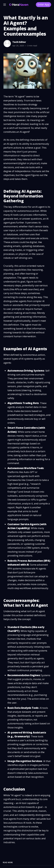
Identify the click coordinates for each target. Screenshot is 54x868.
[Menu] (5, 5)
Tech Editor (19, 42)
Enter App (43, 4)
